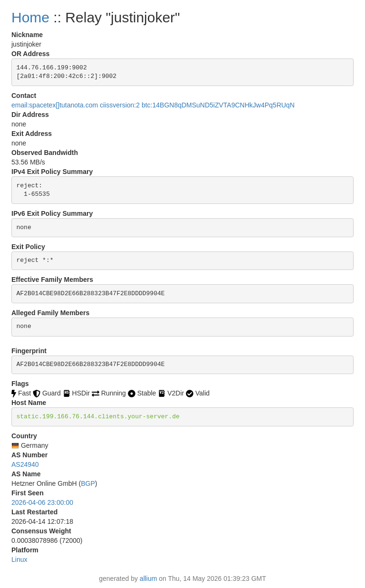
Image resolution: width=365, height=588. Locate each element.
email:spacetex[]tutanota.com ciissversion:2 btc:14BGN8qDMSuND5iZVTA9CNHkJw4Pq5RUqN (153, 105)
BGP (88, 483)
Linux (19, 559)
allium (149, 578)
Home (30, 17)
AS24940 (25, 464)
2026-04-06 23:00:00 (42, 502)
